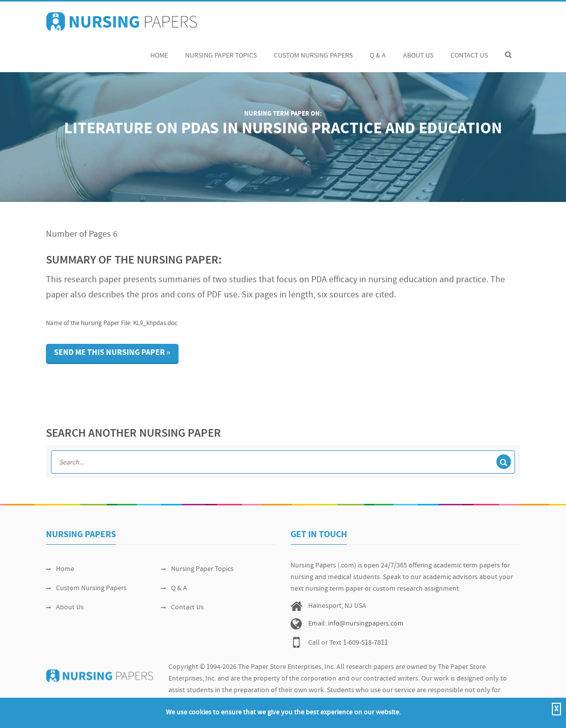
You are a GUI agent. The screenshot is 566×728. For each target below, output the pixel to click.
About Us (418, 50)
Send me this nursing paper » (112, 353)
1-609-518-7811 (365, 643)
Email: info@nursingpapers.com (356, 624)
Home (159, 50)
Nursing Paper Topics (221, 50)
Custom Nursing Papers (313, 50)
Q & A (378, 50)
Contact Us (469, 50)
